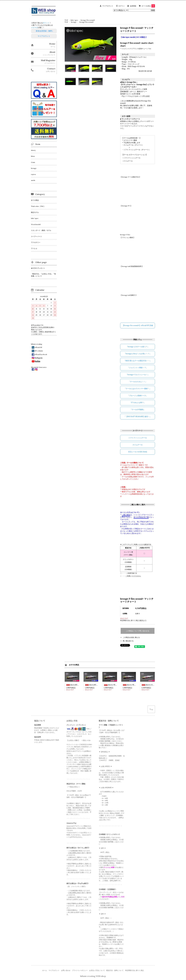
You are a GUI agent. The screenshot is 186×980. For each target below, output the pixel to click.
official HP (38, 347)
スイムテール (128, 161)
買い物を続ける (128, 641)
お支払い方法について (97, 970)
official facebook (41, 354)
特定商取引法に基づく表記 (134, 970)
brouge (74, 22)
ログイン (122, 6)
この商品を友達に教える (131, 637)
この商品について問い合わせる (138, 631)
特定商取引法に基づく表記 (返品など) (133, 620)
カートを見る (148, 6)
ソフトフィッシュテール (132, 158)
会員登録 (133, 6)
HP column (39, 351)
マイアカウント (108, 6)
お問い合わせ (66, 970)
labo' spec (74, 20)
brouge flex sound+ (88, 20)
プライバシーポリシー (80, 970)
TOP (66, 20)
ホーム (45, 970)
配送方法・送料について (115, 970)
